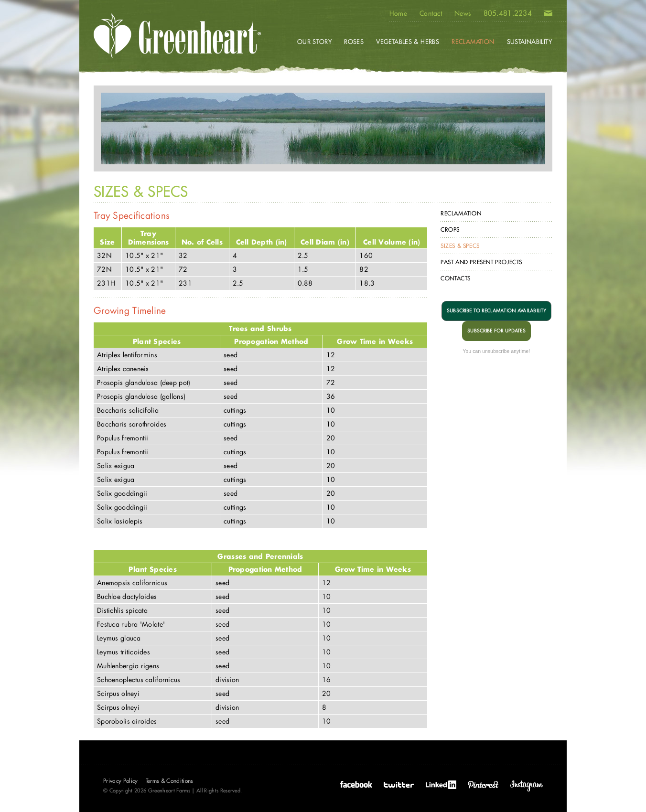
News (463, 13)
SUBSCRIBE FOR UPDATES (496, 331)
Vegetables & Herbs (408, 42)
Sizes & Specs (460, 246)
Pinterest (483, 785)
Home (398, 13)
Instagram (526, 786)
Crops (450, 230)
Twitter (399, 785)
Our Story (315, 42)
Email (548, 15)
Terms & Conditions (170, 781)
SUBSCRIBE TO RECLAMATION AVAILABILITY (496, 311)
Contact (431, 13)
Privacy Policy (121, 781)
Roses (354, 42)
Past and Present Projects (481, 262)
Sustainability (529, 42)
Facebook (356, 785)
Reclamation (461, 213)
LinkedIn (441, 785)
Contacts (456, 278)
